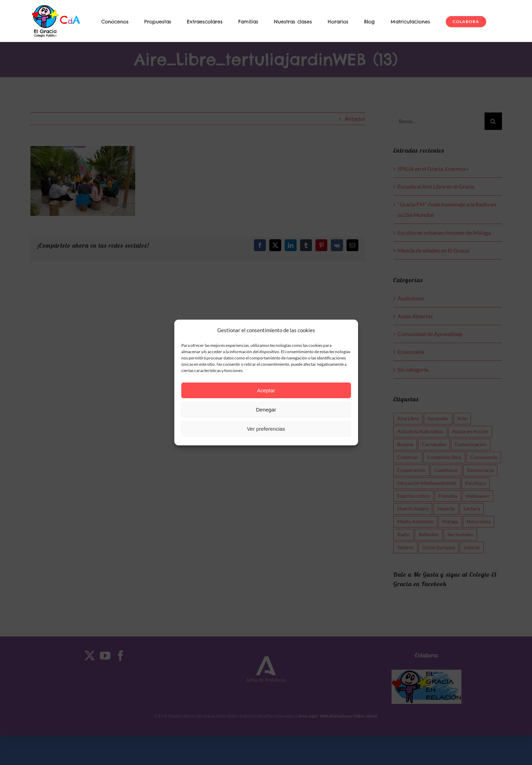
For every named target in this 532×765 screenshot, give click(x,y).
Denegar (266, 410)
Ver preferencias (266, 429)
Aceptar (266, 390)
